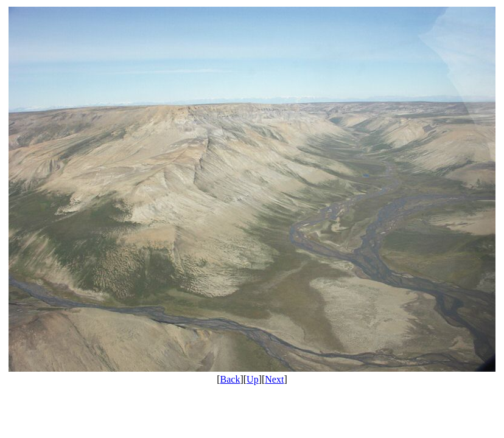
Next (274, 379)
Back (230, 379)
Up (253, 379)
